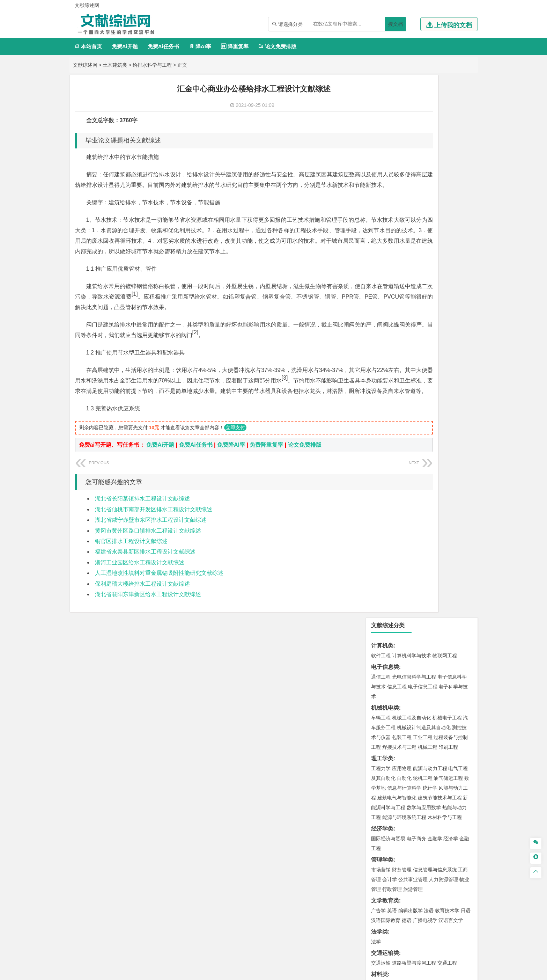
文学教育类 (385, 358)
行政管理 (392, 346)
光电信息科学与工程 (414, 134)
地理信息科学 (386, 574)
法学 (376, 399)
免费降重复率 (266, 476)
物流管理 (402, 677)
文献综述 (382, 845)
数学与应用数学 (424, 265)
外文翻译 (382, 857)
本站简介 (363, 907)
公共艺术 (403, 759)
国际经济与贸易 (388, 296)
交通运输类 (385, 410)
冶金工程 (397, 656)
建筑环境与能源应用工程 (440, 523)
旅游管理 (413, 346)
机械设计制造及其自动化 (424, 185)
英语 (392, 368)
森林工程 (445, 801)
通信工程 (381, 134)
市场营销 (381, 327)
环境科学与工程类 (393, 605)
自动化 (404, 235)
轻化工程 (387, 718)
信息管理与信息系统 (435, 327)
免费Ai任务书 (163, 46)
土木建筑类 (115, 65)
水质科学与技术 (430, 615)
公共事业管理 (413, 337)
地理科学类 (385, 564)
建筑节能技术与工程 (440, 255)
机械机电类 (385, 165)
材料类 (379, 432)
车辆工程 (381, 175)
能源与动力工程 (430, 226)
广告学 (378, 368)
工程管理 (437, 533)
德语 (407, 378)
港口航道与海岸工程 (414, 492)
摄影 (387, 759)
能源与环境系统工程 (404, 275)
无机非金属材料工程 (435, 451)
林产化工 (461, 718)
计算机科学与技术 (412, 113)
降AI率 (200, 46)
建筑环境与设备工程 (414, 543)
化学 (424, 718)
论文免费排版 (277, 46)
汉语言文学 (451, 378)
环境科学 (402, 615)
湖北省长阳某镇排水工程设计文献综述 (142, 530)
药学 (412, 708)
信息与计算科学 (404, 245)
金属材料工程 (421, 471)
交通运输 (381, 420)
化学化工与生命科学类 (399, 688)
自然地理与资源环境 (425, 584)
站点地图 (342, 972)
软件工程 (381, 113)
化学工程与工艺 (388, 698)
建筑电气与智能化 (397, 255)
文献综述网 (85, 65)
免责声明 (363, 917)
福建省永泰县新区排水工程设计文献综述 (145, 583)
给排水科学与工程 (152, 65)
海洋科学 (387, 502)
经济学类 (382, 286)
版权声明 (437, 907)
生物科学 (440, 718)
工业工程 (423, 195)
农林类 (379, 791)
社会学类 (382, 770)
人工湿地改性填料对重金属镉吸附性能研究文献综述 (159, 604)
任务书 (379, 868)
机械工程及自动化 (412, 175)
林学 (387, 801)
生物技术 (458, 698)
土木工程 (402, 523)
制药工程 (437, 698)
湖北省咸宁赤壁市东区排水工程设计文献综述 (151, 551)
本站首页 (88, 46)
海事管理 (381, 492)
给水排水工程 (397, 553)
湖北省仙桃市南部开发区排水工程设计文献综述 (154, 541)
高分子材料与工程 (442, 461)
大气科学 (392, 584)
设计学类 (382, 729)
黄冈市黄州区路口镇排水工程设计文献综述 (148, 562)
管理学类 (382, 317)
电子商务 (416, 296)
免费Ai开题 (125, 46)
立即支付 (235, 459)
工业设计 (448, 739)
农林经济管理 (408, 801)
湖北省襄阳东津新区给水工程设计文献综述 (148, 626)
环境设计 (381, 739)
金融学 (435, 296)
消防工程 (453, 646)
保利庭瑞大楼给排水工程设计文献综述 (142, 615)
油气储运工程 (448, 235)
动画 (464, 739)
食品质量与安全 (388, 708)
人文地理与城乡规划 (424, 574)
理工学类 (382, 216)
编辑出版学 (411, 368)
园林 (429, 801)
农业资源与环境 (411, 811)
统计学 (430, 245)
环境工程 (381, 615)
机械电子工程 (447, 175)
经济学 (451, 296)
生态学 (385, 811)
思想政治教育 (386, 780)
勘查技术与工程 (425, 656)
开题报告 (382, 834)
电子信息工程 (423, 144)
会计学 (390, 337)
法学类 (379, 389)
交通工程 (447, 420)
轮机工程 (423, 235)
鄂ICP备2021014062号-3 (303, 972)
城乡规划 (458, 533)
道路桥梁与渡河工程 (414, 420)
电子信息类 (385, 124)
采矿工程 (433, 646)
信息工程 (397, 144)
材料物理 (402, 451)
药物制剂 (428, 708)
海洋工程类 (385, 482)
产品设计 (428, 739)
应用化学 (416, 698)
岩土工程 (381, 523)
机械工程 (428, 204)
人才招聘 (400, 907)
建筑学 (378, 533)
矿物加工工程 (386, 646)
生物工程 (408, 718)
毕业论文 (382, 822)
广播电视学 (425, 378)
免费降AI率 (231, 476)
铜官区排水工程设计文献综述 (131, 573)
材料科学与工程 (388, 441)
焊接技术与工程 (399, 204)
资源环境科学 (402, 624)
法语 (429, 368)
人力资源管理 (443, 337)
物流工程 (381, 677)
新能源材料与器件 (402, 461)
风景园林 (437, 749)
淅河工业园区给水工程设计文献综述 (140, 594)
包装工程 (402, 195)
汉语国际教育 (386, 378)
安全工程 (412, 646)
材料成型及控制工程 (429, 441)
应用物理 (402, 226)
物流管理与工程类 (393, 667)
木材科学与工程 (445, 275)
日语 (466, 368)
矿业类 (379, 636)
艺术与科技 (414, 749)
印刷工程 (448, 204)
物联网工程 (445, 113)
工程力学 (381, 226)
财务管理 (402, 327)
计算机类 (382, 103)
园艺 (376, 801)
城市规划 (381, 543)
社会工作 (412, 780)
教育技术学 (447, 368)
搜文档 (396, 24)
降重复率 (235, 46)
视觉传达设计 (386, 749)
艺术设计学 (404, 739)
